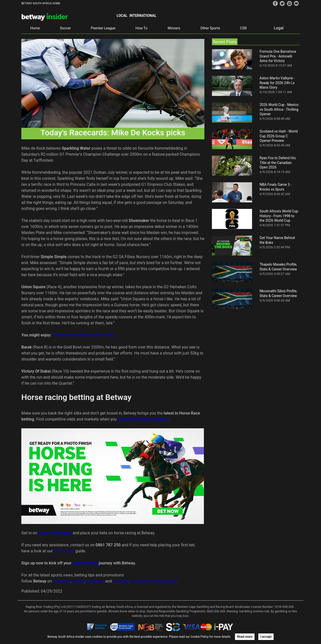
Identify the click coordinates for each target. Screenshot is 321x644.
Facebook (62, 581)
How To (141, 28)
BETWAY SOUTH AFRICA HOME (41, 3)
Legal (279, 28)
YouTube (121, 581)
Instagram (95, 581)
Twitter (78, 581)
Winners (174, 28)
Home (35, 28)
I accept (266, 637)
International (143, 16)
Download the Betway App (154, 581)
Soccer (65, 28)
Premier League (103, 28)
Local (122, 16)
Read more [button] (245, 637)
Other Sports (210, 28)
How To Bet (64, 551)
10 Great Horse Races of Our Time (83, 335)
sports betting (85, 563)
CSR (244, 28)
